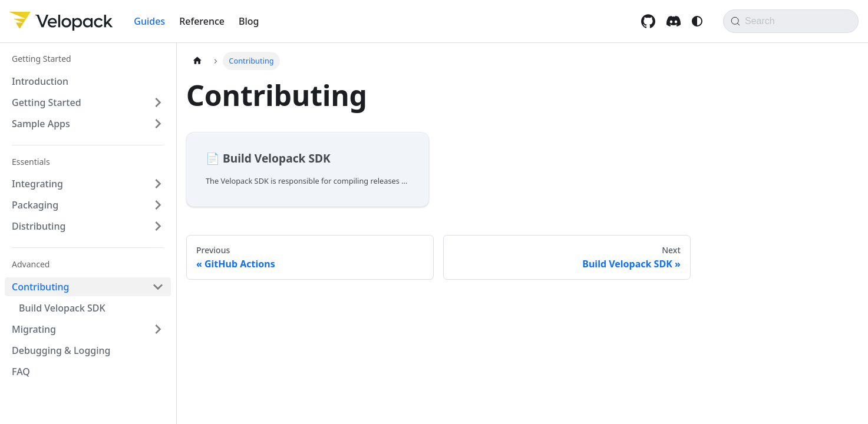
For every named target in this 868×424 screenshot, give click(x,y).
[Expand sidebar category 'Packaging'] (158, 205)
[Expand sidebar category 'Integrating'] (158, 184)
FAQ (21, 372)
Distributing (39, 226)
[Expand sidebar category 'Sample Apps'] (158, 124)
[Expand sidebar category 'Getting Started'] (158, 102)
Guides (149, 21)
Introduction (40, 81)
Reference (202, 21)
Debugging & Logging (61, 350)
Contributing (41, 287)
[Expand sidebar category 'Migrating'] (158, 329)
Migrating (34, 329)
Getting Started (47, 102)
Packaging (35, 205)
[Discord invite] (675, 21)
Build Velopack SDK (62, 308)
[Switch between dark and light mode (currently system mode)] (697, 21)
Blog (249, 21)
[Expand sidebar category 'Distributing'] (158, 226)
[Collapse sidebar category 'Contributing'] (158, 287)
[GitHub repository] (650, 21)
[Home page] (197, 61)
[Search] (791, 21)
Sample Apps (41, 124)
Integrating (37, 184)
